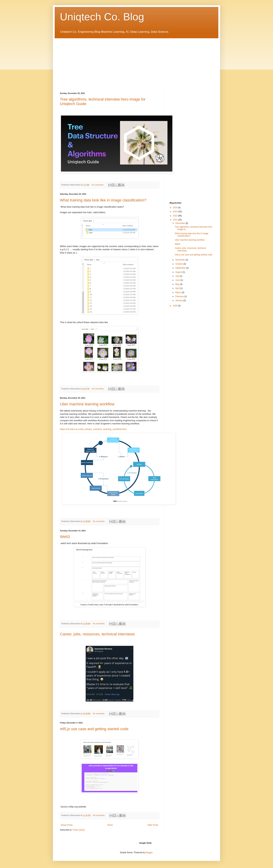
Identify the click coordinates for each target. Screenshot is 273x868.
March (179, 292)
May (178, 284)
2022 (175, 216)
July (178, 276)
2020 (175, 306)
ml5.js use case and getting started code (94, 729)
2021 (175, 220)
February (180, 296)
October (179, 264)
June (178, 280)
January (179, 300)
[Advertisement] (136, 63)
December (180, 223)
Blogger (149, 853)
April (178, 288)
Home (110, 825)
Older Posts (153, 825)
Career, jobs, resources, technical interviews (97, 634)
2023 (175, 212)
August (179, 272)
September (181, 268)
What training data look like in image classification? (103, 200)
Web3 (65, 537)
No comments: (98, 185)
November (180, 260)
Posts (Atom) (79, 830)
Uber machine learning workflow (87, 404)
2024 (175, 208)
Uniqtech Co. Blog (102, 17)
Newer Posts (67, 825)
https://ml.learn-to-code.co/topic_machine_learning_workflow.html (93, 429)
